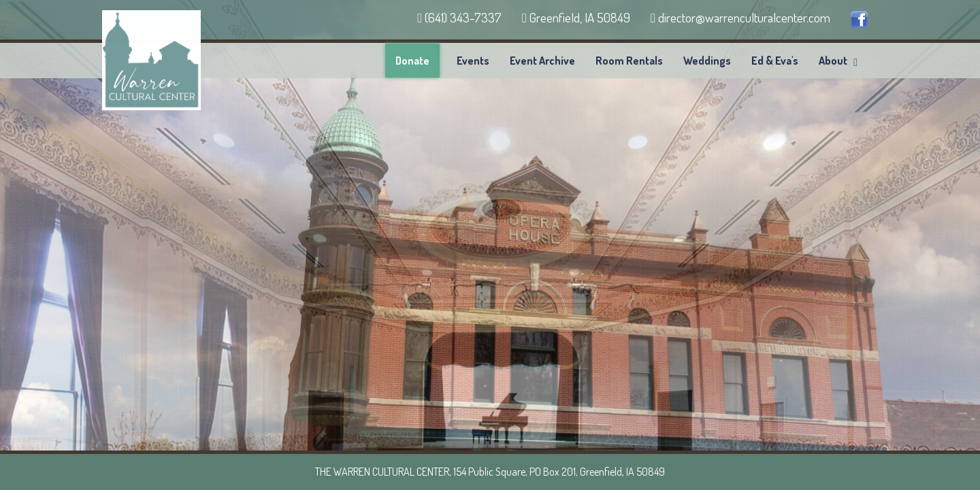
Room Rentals (629, 61)
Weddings (707, 61)
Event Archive (542, 61)
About (833, 61)
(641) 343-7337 (459, 17)
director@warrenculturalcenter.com (740, 17)
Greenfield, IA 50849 (576, 17)
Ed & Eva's (775, 61)
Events (473, 61)
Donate (412, 61)
